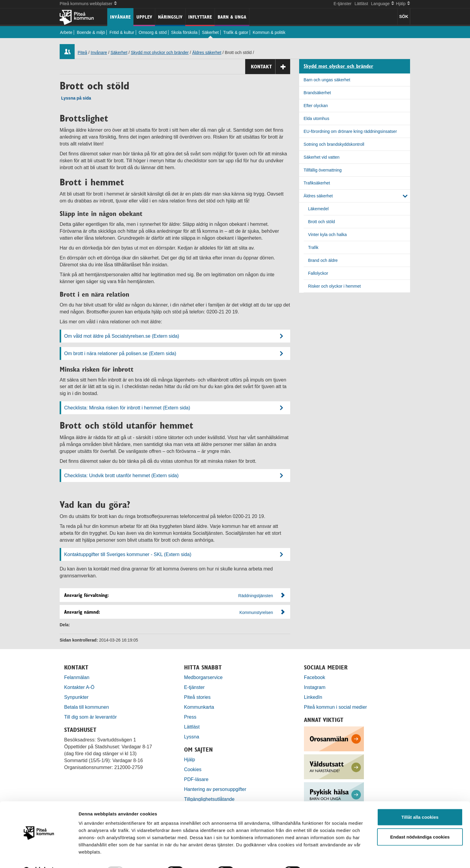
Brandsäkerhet (317, 93)
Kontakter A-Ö (79, 687)
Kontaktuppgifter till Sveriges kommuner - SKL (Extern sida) (128, 554)
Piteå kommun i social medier (335, 707)
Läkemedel (318, 209)
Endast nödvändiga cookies (420, 822)
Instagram (315, 687)
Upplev (144, 17)
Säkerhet (210, 32)
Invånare (120, 17)
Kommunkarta (199, 707)
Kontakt (271, 67)
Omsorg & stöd (153, 32)
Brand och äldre (323, 260)
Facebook (315, 677)
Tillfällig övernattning (323, 170)
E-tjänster (343, 4)
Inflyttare (200, 17)
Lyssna (192, 737)
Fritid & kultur (122, 32)
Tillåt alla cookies (420, 802)
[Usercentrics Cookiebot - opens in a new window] (39, 856)
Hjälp (190, 759)
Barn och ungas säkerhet (327, 80)
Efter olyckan (316, 106)
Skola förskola (184, 32)
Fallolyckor (318, 273)
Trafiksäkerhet (317, 183)
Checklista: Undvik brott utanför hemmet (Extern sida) (121, 475)
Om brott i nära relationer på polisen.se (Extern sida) (120, 353)
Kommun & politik (269, 32)
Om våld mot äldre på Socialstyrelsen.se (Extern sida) (122, 336)
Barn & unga (232, 17)
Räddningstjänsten (256, 596)
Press (190, 717)
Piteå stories (197, 697)
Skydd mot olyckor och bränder (160, 52)
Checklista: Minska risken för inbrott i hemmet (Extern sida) (127, 408)
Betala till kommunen (86, 707)
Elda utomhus (317, 118)
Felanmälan (77, 677)
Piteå (82, 52)
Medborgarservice (203, 677)
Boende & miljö (91, 32)
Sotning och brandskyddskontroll (334, 144)
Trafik (313, 247)
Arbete (66, 32)
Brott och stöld (322, 222)
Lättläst (361, 4)
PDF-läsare (196, 779)
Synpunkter (76, 697)
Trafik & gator (236, 32)
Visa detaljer (326, 856)
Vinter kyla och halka (327, 235)
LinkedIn (313, 697)
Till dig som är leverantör (91, 717)
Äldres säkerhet (207, 52)
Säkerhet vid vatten (322, 157)
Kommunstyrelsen (256, 612)
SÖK (404, 16)
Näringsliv (170, 17)
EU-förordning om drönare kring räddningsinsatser (350, 131)
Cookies (193, 769)
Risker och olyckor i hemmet (335, 286)
